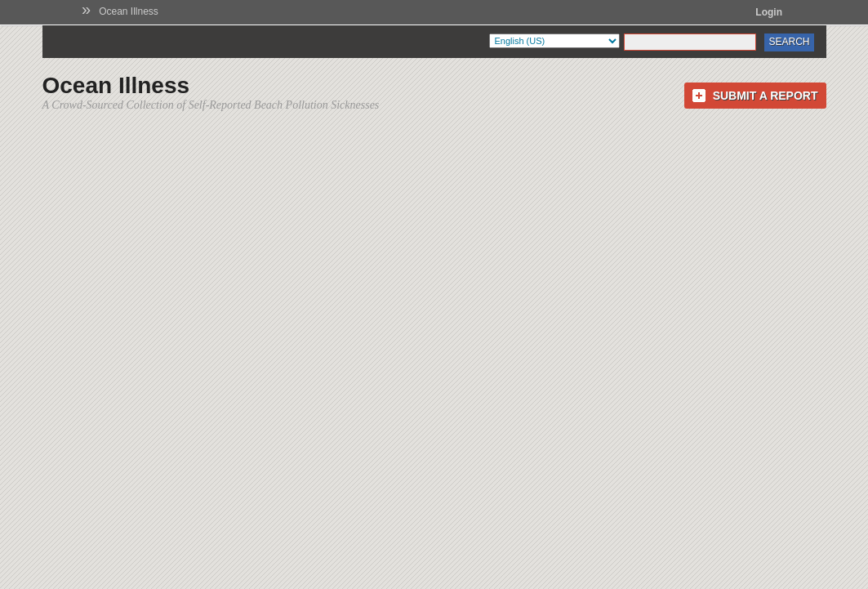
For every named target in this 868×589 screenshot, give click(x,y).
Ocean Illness (129, 11)
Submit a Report (766, 96)
